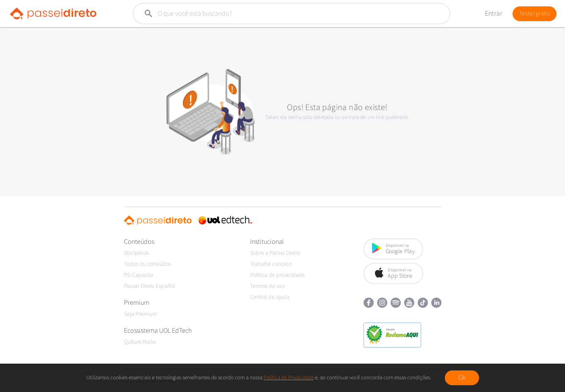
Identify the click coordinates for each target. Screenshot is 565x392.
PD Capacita (139, 275)
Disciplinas (137, 253)
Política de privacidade (277, 275)
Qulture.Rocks (140, 342)
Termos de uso (267, 286)
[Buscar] (271, 14)
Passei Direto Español (149, 286)
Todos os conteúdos (148, 264)
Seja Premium (141, 314)
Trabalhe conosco (271, 264)
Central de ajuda (270, 297)
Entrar (494, 14)
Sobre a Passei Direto (275, 253)
